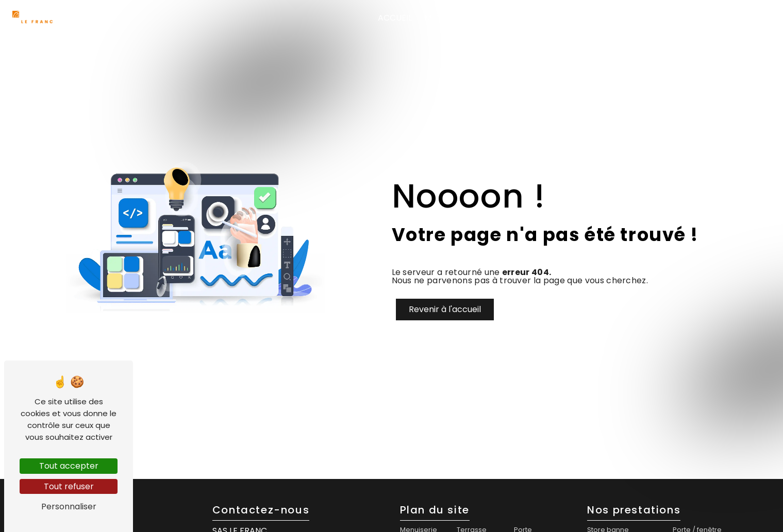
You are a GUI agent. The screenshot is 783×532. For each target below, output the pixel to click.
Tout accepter (69, 466)
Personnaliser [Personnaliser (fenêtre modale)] (69, 507)
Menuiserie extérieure (588, 18)
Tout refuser (69, 486)
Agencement (684, 18)
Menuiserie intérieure (471, 18)
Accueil (395, 18)
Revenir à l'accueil (445, 309)
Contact (745, 18)
